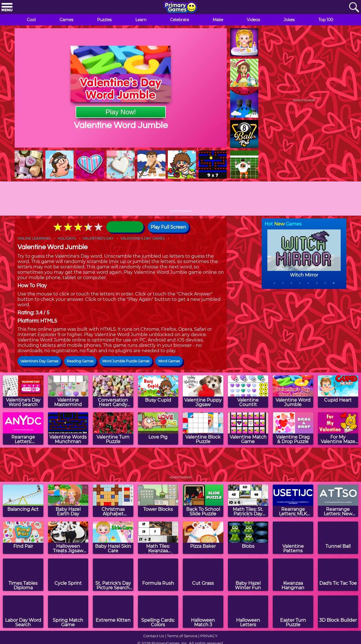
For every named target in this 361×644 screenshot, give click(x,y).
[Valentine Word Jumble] (293, 392)
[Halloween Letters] (248, 612)
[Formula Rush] (158, 575)
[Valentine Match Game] (248, 429)
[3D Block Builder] (338, 612)
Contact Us (154, 636)
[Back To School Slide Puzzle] (203, 501)
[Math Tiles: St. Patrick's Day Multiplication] (248, 501)
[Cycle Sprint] (68, 575)
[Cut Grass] (203, 575)
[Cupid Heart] (338, 392)
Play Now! (121, 112)
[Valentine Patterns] (293, 538)
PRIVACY (209, 636)
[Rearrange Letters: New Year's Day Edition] (338, 501)
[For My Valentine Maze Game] (338, 429)
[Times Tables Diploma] (23, 575)
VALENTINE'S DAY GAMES (143, 238)
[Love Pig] (158, 429)
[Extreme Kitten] (113, 612)
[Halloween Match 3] (203, 612)
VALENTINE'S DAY (98, 238)
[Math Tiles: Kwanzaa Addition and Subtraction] (158, 538)
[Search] (354, 7)
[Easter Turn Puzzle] (293, 612)
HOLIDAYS (67, 238)
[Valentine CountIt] (248, 392)
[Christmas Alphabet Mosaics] (113, 501)
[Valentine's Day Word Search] (23, 392)
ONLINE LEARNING (34, 238)
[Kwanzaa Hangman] (293, 575)
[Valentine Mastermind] (68, 392)
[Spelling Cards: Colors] (158, 612)
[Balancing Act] (23, 501)
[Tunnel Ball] (338, 538)
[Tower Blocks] (158, 501)
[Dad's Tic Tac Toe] (338, 575)
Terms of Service (182, 636)
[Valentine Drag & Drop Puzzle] (293, 429)
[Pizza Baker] (203, 538)
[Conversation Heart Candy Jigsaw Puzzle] (113, 392)
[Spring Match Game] (68, 612)
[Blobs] (248, 538)
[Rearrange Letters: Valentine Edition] (23, 429)
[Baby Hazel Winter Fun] (248, 575)
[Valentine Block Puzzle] (203, 429)
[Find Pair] (23, 538)
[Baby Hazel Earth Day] (68, 501)
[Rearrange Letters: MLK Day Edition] (293, 501)
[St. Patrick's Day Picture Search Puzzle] (113, 575)
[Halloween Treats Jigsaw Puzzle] (68, 538)
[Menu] (7, 7)
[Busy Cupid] (158, 392)
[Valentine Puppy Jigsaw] (203, 392)
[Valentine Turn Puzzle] (113, 429)
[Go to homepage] (180, 8)
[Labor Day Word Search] (23, 612)
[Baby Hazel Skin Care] (113, 538)
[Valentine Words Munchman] (68, 429)
